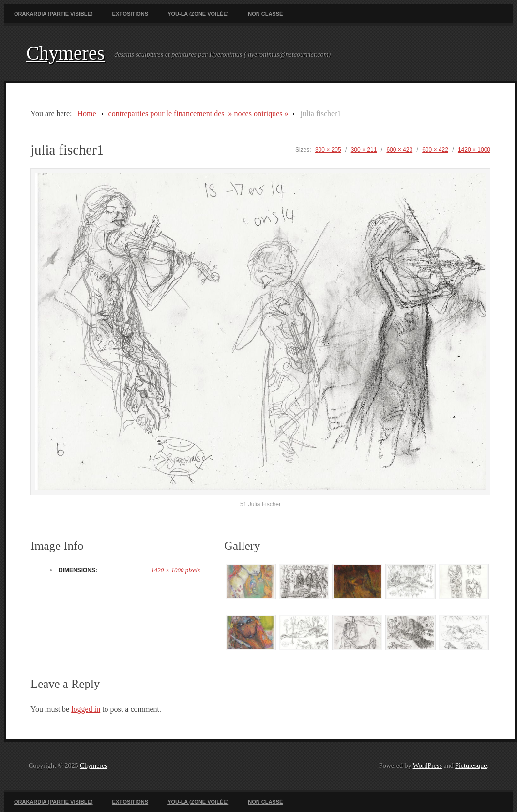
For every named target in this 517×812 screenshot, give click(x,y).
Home (86, 114)
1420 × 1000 (474, 150)
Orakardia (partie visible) (53, 14)
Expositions (130, 14)
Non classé (265, 14)
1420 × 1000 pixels (175, 570)
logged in (86, 709)
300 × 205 (328, 150)
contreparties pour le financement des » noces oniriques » (198, 114)
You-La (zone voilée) (198, 14)
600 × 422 (435, 150)
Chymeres (65, 53)
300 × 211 (364, 150)
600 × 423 (399, 150)
